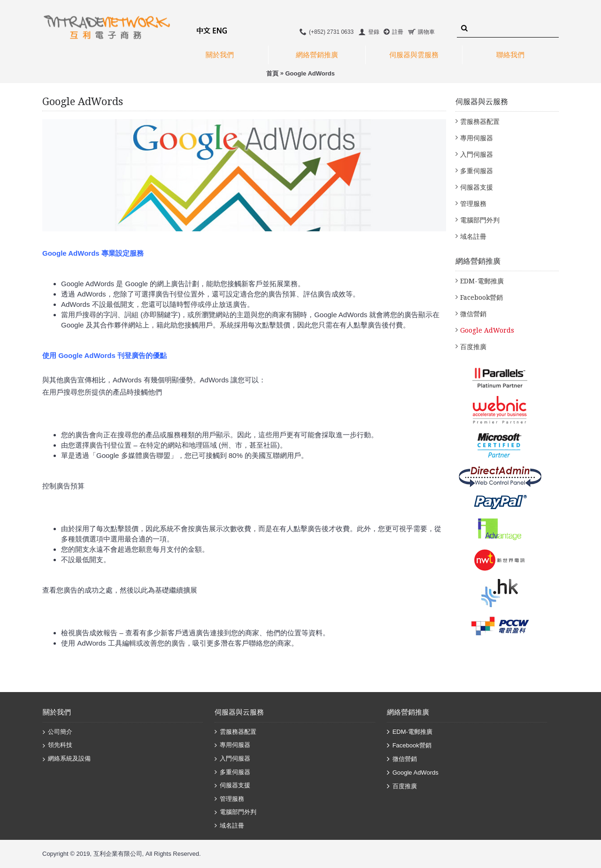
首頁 (272, 73)
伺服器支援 (477, 187)
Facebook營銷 (482, 297)
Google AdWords (310, 73)
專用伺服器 (477, 138)
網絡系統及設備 (67, 759)
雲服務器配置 (480, 122)
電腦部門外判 (480, 220)
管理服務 (473, 204)
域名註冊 (473, 236)
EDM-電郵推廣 (482, 281)
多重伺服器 (477, 171)
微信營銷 (473, 314)
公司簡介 (58, 732)
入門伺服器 (477, 154)
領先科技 (58, 746)
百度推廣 (473, 347)
